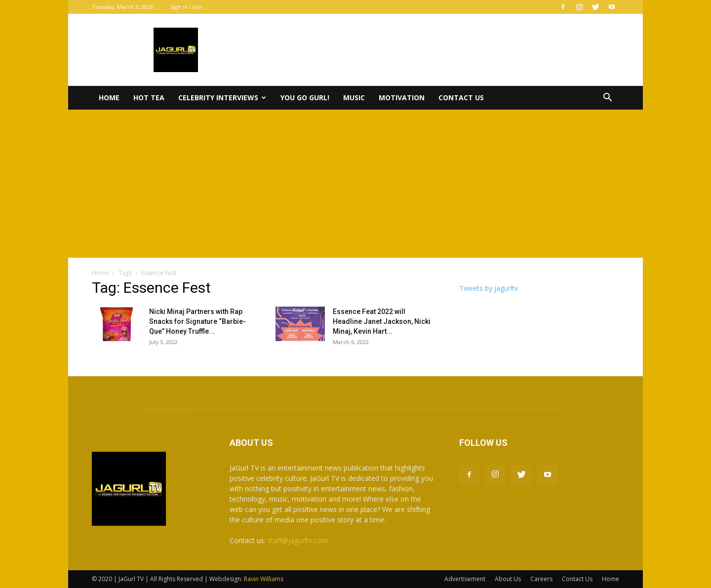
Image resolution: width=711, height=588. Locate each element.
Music (354, 98)
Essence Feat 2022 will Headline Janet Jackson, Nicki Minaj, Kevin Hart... (382, 321)
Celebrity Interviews (222, 98)
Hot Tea (149, 98)
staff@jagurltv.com (298, 540)
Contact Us (461, 98)
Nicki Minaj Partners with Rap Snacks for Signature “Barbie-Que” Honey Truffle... (197, 321)
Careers (541, 579)
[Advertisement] (355, 184)
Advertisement (465, 579)
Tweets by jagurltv (489, 288)
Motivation (402, 98)
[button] (607, 98)
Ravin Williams (264, 579)
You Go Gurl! (305, 98)
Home (109, 98)
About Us (508, 579)
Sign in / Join (186, 7)
